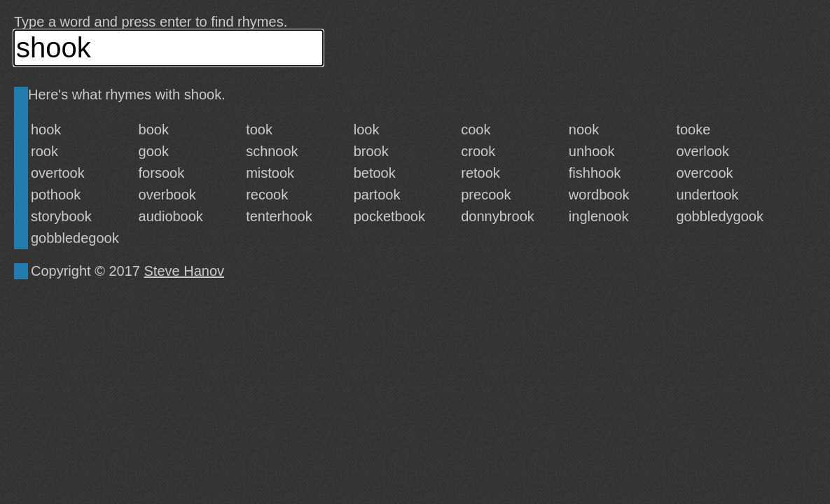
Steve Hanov (185, 271)
